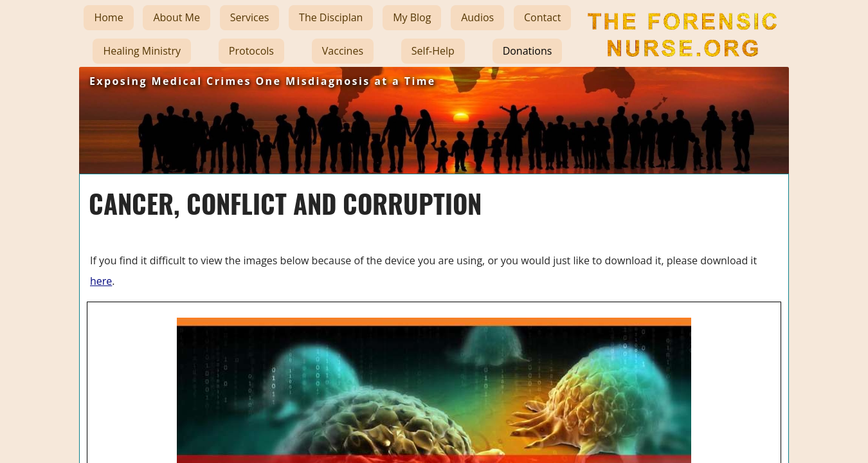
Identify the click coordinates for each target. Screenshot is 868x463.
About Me (176, 17)
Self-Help (433, 51)
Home (108, 17)
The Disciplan (331, 17)
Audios (477, 17)
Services (250, 17)
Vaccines (343, 51)
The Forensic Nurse (681, 67)
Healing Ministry (142, 51)
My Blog (412, 17)
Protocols (251, 51)
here (101, 281)
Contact (542, 17)
